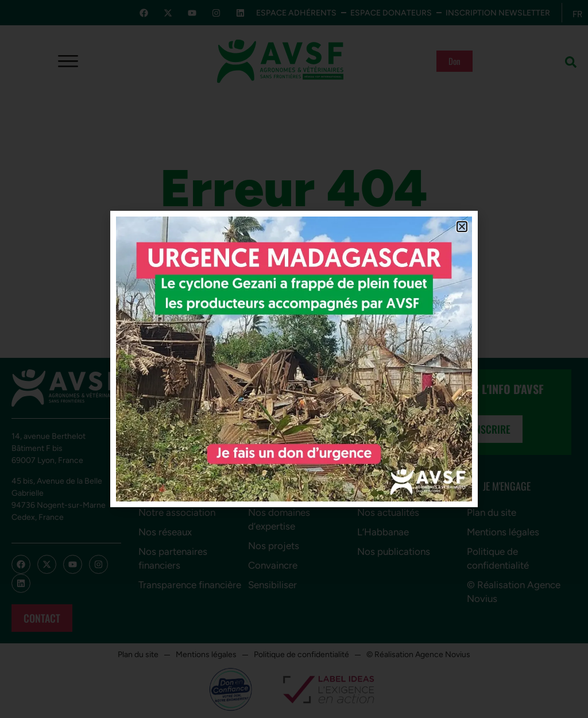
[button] (462, 227)
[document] (294, 359)
